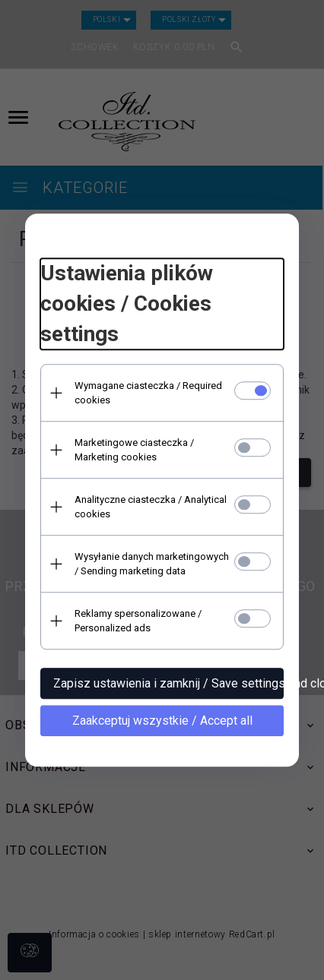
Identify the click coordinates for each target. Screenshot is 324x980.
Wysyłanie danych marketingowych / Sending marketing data (152, 564)
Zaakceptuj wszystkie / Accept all (162, 721)
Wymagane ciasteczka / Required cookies (148, 393)
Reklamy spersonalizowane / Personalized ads (138, 621)
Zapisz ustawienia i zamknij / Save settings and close (168, 683)
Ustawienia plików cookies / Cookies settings (127, 303)
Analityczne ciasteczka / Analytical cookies (151, 507)
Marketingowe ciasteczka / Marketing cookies (134, 450)
